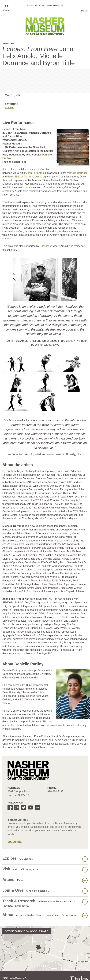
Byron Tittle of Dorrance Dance (25, 177)
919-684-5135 (55, 791)
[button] (7, 8)
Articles (9, 107)
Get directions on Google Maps (26, 931)
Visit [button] (45, 870)
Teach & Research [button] (45, 903)
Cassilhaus (46, 246)
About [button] (45, 915)
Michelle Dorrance (77, 173)
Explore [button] (45, 859)
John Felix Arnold (36, 173)
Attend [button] (45, 880)
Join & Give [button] (45, 891)
